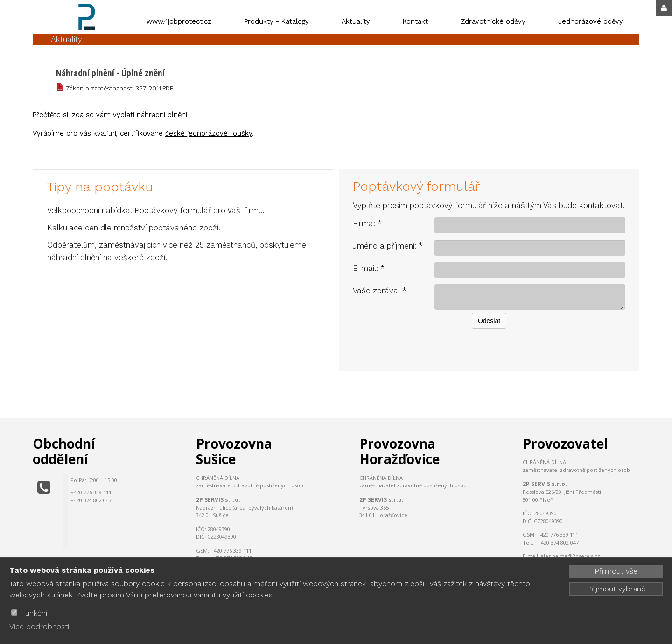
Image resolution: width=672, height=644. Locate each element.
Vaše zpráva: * (380, 291)
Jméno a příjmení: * (388, 246)
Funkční (34, 613)
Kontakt (415, 21)
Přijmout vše (616, 571)
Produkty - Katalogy (276, 21)
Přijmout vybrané (616, 589)
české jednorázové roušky (209, 133)
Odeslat (489, 321)
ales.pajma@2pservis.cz (570, 556)
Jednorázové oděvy (591, 21)
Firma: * (367, 223)
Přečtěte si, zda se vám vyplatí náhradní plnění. (111, 115)
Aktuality (356, 21)
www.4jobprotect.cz (179, 21)
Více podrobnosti (39, 627)
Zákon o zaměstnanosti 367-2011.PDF (119, 88)
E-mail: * (369, 268)
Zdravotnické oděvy (493, 21)
